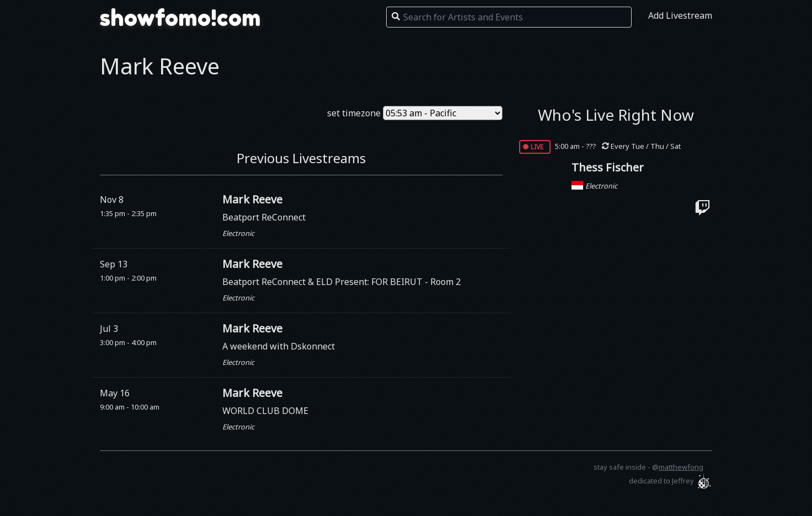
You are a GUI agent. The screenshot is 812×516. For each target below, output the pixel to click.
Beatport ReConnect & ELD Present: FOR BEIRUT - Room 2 (341, 282)
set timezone (354, 113)
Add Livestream (680, 15)
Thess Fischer (608, 167)
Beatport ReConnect (264, 217)
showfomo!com (180, 18)
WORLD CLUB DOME (265, 411)
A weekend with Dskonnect (279, 346)
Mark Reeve (252, 199)
